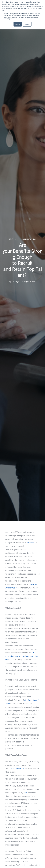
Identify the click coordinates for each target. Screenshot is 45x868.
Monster (30, 543)
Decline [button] (27, 24)
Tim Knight (15, 282)
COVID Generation (16, 769)
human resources (16, 239)
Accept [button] (18, 24)
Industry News (30, 239)
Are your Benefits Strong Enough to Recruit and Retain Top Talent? (23, 260)
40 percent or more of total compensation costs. (22, 656)
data (25, 793)
